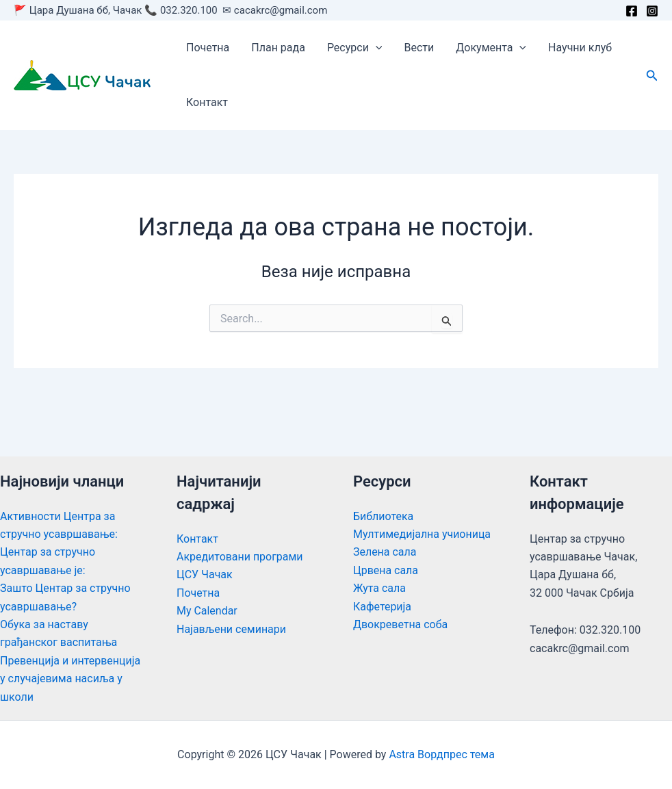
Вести (419, 48)
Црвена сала (386, 570)
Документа (491, 48)
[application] (376, 48)
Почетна (208, 48)
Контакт (207, 102)
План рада (278, 48)
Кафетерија (382, 607)
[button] (652, 76)
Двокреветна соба (401, 624)
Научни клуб (580, 48)
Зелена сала (385, 552)
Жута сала (379, 588)
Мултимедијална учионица (422, 534)
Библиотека (384, 516)
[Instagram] (652, 11)
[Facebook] (632, 11)
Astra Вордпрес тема (441, 754)
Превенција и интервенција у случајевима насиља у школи (70, 679)
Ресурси (355, 48)
